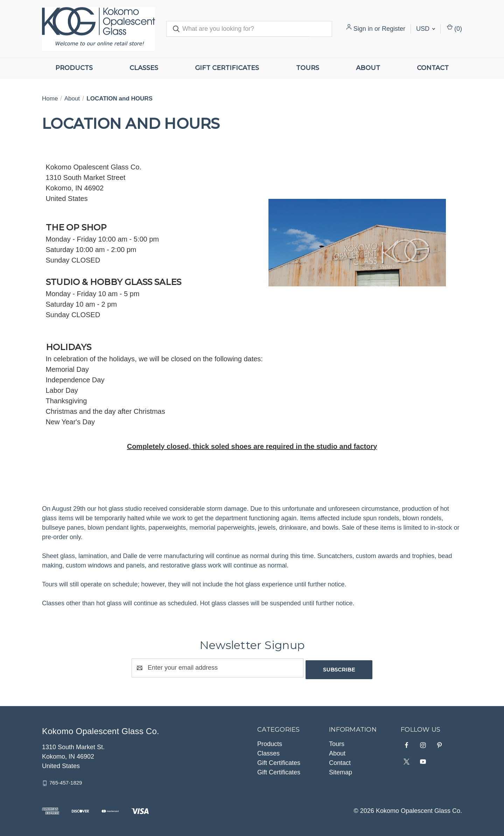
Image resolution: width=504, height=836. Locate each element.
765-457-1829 (66, 781)
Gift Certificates (227, 68)
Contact (433, 68)
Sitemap (341, 771)
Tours (308, 68)
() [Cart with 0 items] (454, 28)
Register (394, 29)
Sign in (363, 29)
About (368, 68)
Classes (144, 68)
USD (426, 29)
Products (74, 68)
